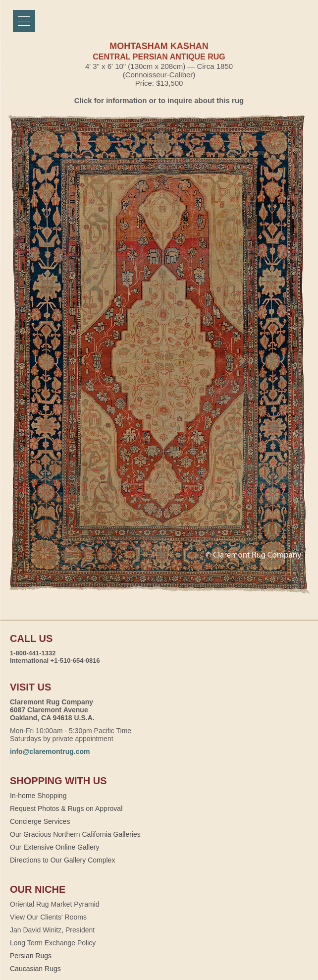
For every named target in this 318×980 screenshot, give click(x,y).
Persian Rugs (31, 956)
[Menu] (24, 21)
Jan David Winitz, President (52, 930)
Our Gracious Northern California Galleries (75, 834)
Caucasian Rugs (35, 969)
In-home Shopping (38, 796)
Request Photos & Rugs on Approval (66, 808)
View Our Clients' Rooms (48, 917)
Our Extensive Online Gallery (55, 847)
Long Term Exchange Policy (53, 943)
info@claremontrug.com (50, 751)
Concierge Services (40, 821)
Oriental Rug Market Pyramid (55, 904)
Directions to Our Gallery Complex (62, 860)
